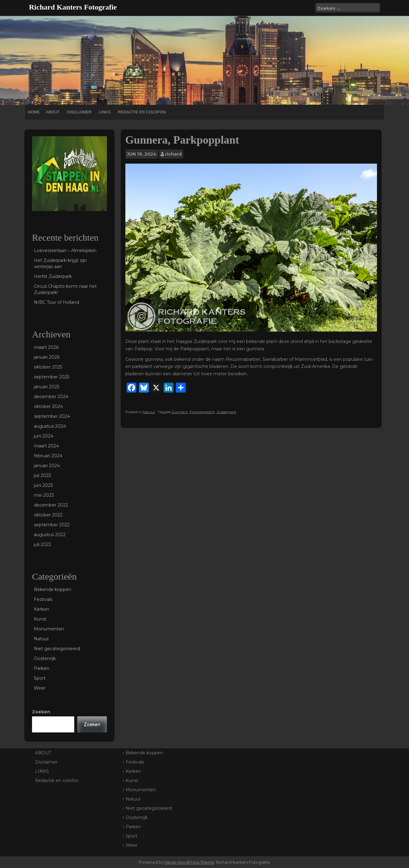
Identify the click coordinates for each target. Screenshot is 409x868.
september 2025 (52, 377)
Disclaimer (79, 112)
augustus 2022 (50, 535)
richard (173, 154)
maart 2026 (46, 347)
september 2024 (52, 416)
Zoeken (41, 712)
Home (34, 112)
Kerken (42, 609)
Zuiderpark (226, 412)
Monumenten (49, 629)
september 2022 (52, 525)
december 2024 (51, 397)
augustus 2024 (50, 426)
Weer (40, 688)
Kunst (40, 619)
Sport (40, 678)
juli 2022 (43, 544)
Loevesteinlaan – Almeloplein (65, 251)
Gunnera (180, 412)
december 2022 (51, 505)
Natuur (149, 412)
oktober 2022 (48, 515)
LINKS (105, 112)
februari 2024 (48, 456)
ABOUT (53, 112)
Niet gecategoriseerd (57, 649)
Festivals (43, 599)
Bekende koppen (53, 589)
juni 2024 (44, 436)
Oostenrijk (45, 658)
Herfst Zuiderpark (53, 276)
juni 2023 (43, 485)
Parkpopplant (202, 412)
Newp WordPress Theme (189, 862)
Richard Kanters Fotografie (73, 7)
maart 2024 (46, 446)
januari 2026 (47, 357)
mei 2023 (44, 495)
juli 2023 (43, 475)
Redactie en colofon (142, 112)
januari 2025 (47, 387)
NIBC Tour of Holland (57, 302)
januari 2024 (47, 466)
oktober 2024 (48, 406)
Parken (42, 668)
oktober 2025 (48, 367)
